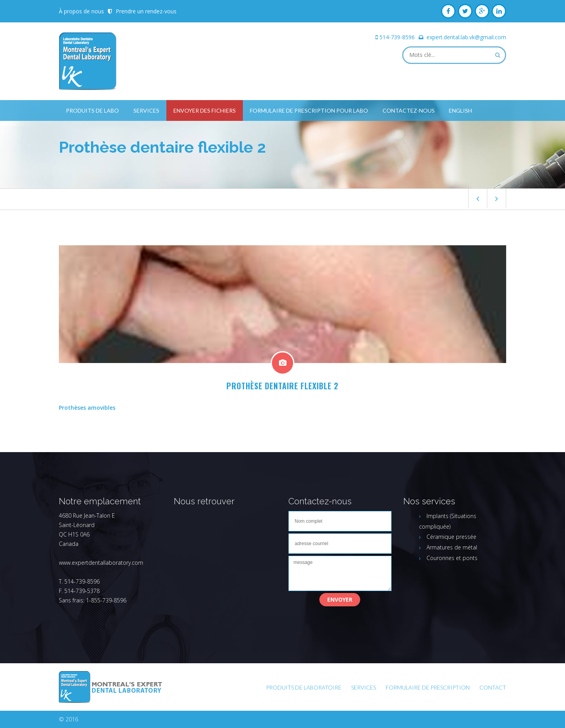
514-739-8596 (397, 37)
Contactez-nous (409, 110)
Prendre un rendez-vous (146, 11)
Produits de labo (92, 110)
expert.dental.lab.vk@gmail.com (466, 37)
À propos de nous (81, 11)
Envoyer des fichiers (205, 110)
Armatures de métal (452, 547)
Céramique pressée (451, 537)
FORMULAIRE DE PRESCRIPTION (428, 687)
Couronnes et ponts (452, 558)
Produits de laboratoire (304, 687)
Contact (493, 687)
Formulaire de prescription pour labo (309, 110)
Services (146, 110)
